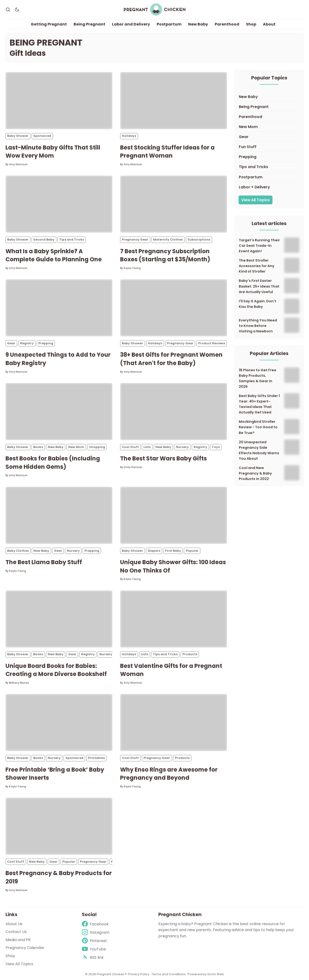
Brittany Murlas (19, 683)
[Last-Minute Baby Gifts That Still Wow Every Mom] (59, 101)
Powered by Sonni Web (206, 974)
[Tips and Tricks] (269, 167)
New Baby (198, 24)
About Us (14, 924)
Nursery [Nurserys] (182, 447)
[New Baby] (269, 97)
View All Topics (256, 200)
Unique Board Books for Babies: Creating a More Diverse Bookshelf (56, 670)
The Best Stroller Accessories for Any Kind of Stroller (257, 266)
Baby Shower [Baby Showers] (18, 136)
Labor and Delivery (131, 24)
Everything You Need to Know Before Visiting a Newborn (258, 326)
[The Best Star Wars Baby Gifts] (174, 412)
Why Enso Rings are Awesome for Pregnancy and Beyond (169, 774)
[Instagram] (96, 932)
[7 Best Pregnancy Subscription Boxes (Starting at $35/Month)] (174, 204)
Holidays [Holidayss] (129, 136)
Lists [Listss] (147, 447)
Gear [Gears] (11, 343)
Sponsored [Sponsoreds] (42, 136)
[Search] (8, 10)
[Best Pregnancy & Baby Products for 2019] (59, 826)
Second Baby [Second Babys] (44, 240)
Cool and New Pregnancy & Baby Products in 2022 (255, 473)
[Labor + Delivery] (269, 187)
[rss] (96, 958)
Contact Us (16, 932)
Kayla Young (132, 268)
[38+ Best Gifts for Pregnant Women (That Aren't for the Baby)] (174, 308)
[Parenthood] (269, 117)
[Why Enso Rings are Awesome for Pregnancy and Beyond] (174, 723)
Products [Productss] (190, 654)
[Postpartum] (269, 177)
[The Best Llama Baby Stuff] (59, 515)
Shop (251, 24)
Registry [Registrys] (27, 343)
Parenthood (227, 24)
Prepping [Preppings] (46, 343)
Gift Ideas (28, 53)
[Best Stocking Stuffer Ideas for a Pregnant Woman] (174, 101)
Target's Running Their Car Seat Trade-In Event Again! (259, 246)
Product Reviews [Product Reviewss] (212, 343)
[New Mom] (269, 127)
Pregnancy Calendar (25, 948)
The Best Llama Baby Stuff (44, 562)
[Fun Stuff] (269, 147)
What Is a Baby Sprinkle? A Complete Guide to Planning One (54, 255)
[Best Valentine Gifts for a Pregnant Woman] (174, 619)
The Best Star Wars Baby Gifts (163, 459)
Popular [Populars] (192, 551)
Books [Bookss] (38, 447)
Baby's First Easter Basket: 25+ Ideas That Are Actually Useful (259, 286)
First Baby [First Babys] (173, 551)
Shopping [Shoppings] (97, 447)
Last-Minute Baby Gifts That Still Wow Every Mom (53, 152)
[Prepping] (269, 157)
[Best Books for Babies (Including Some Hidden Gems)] (59, 412)
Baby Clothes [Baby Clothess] (18, 551)
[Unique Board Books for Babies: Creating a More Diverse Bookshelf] (59, 619)
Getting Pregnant (49, 24)
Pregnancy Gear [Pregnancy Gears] (135, 240)
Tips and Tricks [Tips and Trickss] (72, 240)
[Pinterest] (96, 941)
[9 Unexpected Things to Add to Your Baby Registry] (59, 308)
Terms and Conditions (168, 974)
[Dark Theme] (17, 10)
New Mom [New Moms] (76, 447)
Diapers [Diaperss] (154, 551)
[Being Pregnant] (269, 107)
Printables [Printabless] (96, 758)
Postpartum (169, 24)
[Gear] (269, 137)
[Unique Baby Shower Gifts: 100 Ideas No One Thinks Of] (174, 515)
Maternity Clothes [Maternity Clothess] (168, 240)
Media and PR (18, 940)
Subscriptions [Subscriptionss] (199, 240)
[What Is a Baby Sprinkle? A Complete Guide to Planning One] (59, 204)
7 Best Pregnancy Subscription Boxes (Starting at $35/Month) (165, 255)
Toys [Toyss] (216, 447)
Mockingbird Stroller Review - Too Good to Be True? (258, 427)
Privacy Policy (139, 974)
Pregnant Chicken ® (112, 974)
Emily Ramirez (133, 467)
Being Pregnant (89, 24)
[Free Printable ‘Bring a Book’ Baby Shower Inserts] (59, 723)
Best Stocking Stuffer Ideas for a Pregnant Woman (167, 152)
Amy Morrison (18, 164)
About (269, 24)
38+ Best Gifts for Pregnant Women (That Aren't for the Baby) (171, 359)
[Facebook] (96, 924)
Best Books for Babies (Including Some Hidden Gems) (53, 463)
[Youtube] (96, 949)
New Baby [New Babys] (56, 447)
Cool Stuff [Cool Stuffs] (130, 447)
